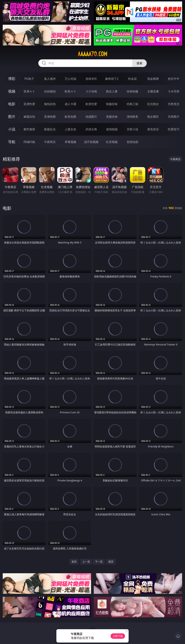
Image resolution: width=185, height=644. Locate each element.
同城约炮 (29, 142)
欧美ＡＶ (70, 91)
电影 (12, 104)
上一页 (86, 562)
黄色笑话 (153, 129)
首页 (74, 562)
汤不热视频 (91, 142)
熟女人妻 (112, 91)
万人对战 (70, 79)
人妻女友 (70, 129)
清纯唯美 (132, 117)
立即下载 (118, 636)
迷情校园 (112, 129)
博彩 (12, 79)
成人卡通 (70, 104)
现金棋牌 (153, 79)
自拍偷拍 (50, 91)
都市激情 (29, 129)
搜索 (139, 63)
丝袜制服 (132, 91)
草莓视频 (70, 142)
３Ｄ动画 (91, 91)
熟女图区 (153, 117)
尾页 (111, 562)
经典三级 (132, 104)
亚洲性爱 (29, 104)
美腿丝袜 (112, 117)
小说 (12, 129)
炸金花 (132, 79)
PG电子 (29, 79)
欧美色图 (70, 117)
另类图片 (174, 117)
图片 (12, 117)
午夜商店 (50, 142)
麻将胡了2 (112, 79)
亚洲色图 (50, 117)
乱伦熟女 (153, 104)
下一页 (99, 562)
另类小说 (132, 129)
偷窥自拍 (29, 117)
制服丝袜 (112, 104)
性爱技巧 (174, 129)
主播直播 (153, 91)
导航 (12, 142)
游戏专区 (91, 79)
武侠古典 (91, 129)
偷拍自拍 (50, 104)
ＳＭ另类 (174, 91)
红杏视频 (112, 142)
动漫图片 (91, 117)
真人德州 (50, 79)
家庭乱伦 (50, 129)
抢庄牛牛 (174, 79)
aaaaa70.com (92, 54)
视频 (12, 91)
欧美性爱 (91, 104)
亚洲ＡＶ (29, 91)
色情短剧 (132, 142)
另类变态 (174, 104)
